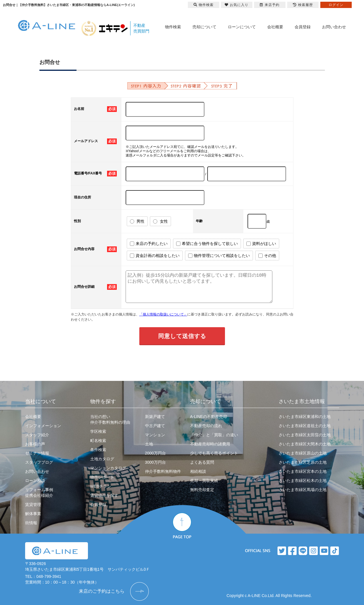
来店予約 (270, 5)
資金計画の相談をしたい (155, 256)
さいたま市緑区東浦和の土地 (305, 417)
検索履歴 (303, 5)
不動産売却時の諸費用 (210, 444)
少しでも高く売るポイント (214, 453)
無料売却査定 (202, 490)
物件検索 (173, 27)
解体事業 (33, 514)
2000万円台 (155, 453)
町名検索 (98, 441)
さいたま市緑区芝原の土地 (303, 462)
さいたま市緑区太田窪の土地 (305, 435)
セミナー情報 (37, 453)
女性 (160, 221)
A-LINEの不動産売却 (209, 417)
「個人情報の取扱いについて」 (163, 314)
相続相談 (198, 471)
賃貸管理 (33, 504)
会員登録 (303, 27)
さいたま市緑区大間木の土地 (305, 444)
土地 (149, 444)
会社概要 (275, 27)
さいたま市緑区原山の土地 (303, 453)
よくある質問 (202, 462)
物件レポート (102, 477)
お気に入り (237, 5)
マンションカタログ (108, 468)
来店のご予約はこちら (102, 591)
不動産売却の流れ (206, 426)
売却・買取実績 (204, 481)
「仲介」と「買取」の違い (214, 435)
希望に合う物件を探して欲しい (207, 244)
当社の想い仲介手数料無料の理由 (110, 419)
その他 (267, 256)
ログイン (336, 5)
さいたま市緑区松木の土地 (303, 481)
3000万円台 (155, 462)
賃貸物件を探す (104, 495)
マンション (155, 435)
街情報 (31, 523)
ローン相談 (35, 481)
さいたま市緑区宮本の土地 (303, 471)
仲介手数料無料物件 (163, 471)
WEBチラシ (101, 486)
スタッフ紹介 (37, 435)
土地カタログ (102, 459)
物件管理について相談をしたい (219, 256)
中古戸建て (155, 426)
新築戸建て (155, 417)
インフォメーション (43, 426)
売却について (204, 27)
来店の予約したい (149, 244)
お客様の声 (35, 444)
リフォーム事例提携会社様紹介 (39, 493)
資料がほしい (261, 244)
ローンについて (242, 27)
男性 (137, 221)
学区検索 (98, 431)
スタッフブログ (39, 462)
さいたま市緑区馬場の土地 (303, 490)
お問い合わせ (334, 27)
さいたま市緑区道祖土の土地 (305, 426)
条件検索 (98, 450)
